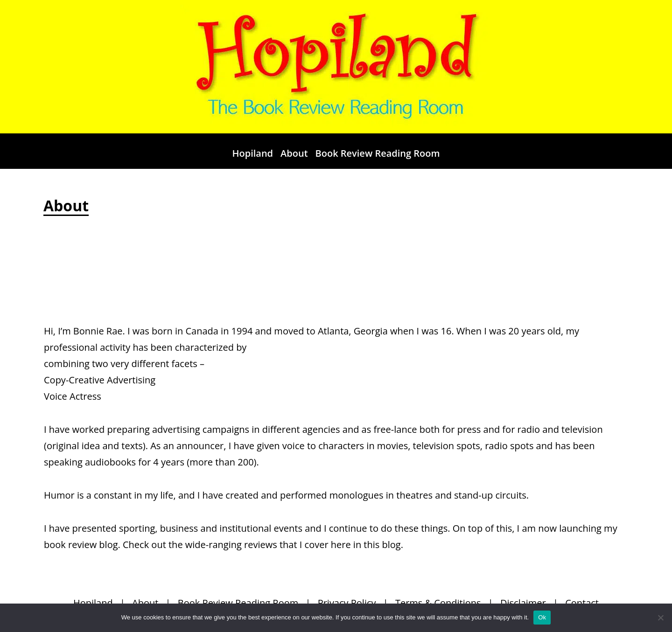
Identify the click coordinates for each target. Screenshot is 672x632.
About (294, 153)
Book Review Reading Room (378, 153)
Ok (542, 617)
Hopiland (252, 153)
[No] (660, 618)
